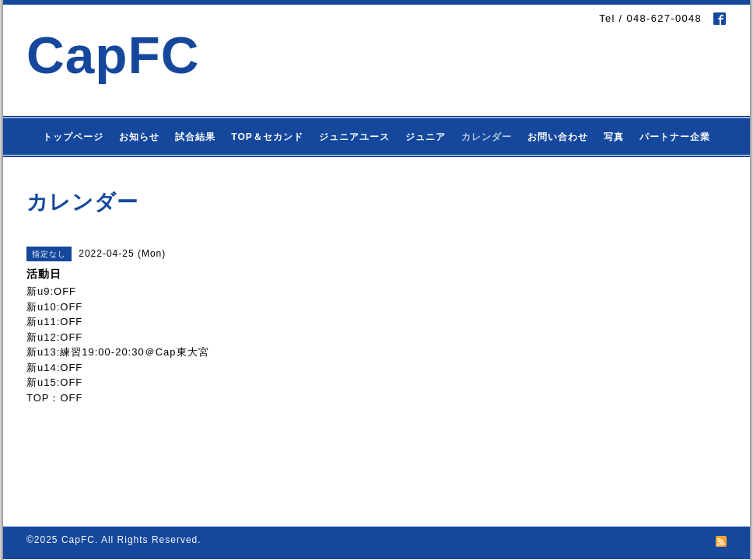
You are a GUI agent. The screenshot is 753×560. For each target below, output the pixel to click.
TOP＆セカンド (267, 137)
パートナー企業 (675, 137)
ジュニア (426, 137)
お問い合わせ (558, 137)
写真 (614, 137)
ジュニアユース (354, 137)
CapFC (113, 55)
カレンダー (487, 137)
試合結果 (195, 137)
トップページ (73, 137)
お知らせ (139, 137)
